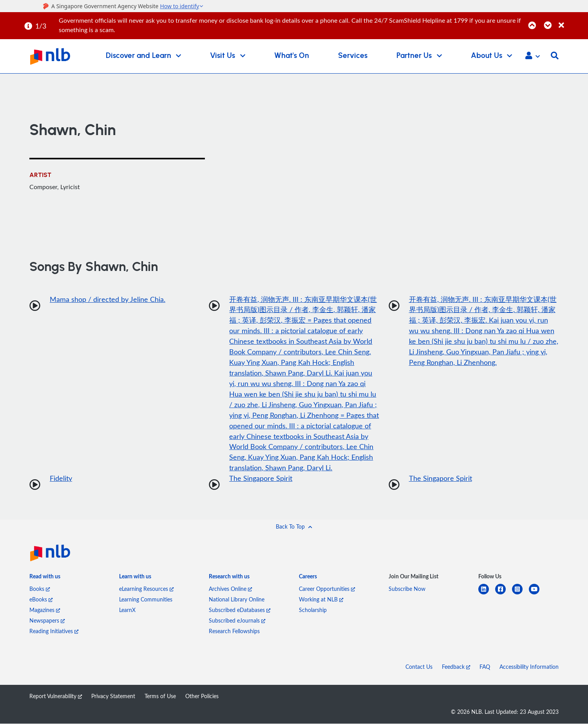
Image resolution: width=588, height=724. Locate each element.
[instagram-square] (520, 594)
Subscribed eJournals (237, 621)
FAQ (485, 667)
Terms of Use (160, 696)
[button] (533, 56)
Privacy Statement (113, 696)
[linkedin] (487, 594)
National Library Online (237, 600)
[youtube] (537, 594)
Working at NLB (321, 600)
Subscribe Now (407, 589)
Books (40, 589)
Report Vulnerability (56, 696)
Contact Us (419, 667)
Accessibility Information (529, 667)
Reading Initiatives (54, 631)
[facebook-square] (504, 594)
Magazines (45, 610)
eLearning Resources (146, 589)
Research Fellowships (234, 631)
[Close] (572, 21)
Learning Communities (146, 600)
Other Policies (202, 696)
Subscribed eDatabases (240, 610)
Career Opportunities (327, 589)
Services (353, 56)
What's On (292, 56)
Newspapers (47, 621)
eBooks (41, 600)
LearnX (127, 610)
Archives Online (230, 589)
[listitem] (45, 579)
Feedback (456, 667)
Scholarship (313, 610)
